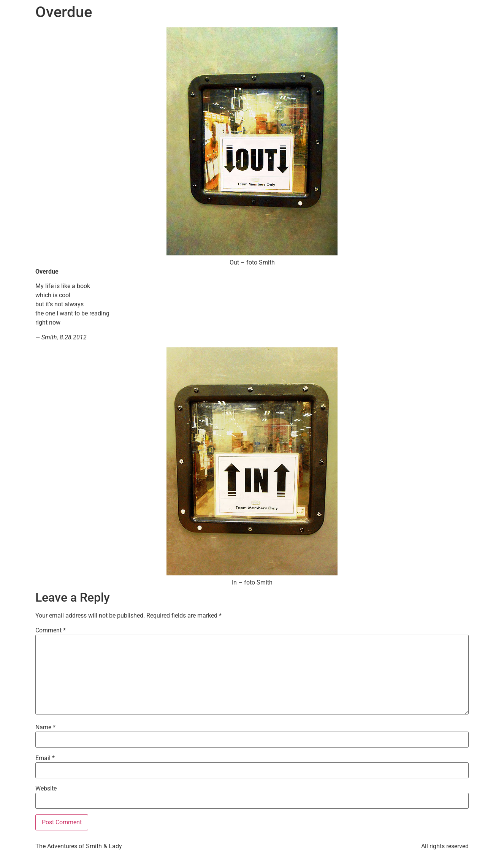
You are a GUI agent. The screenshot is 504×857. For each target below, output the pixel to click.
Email (45, 758)
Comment (51, 630)
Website (46, 789)
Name (45, 727)
